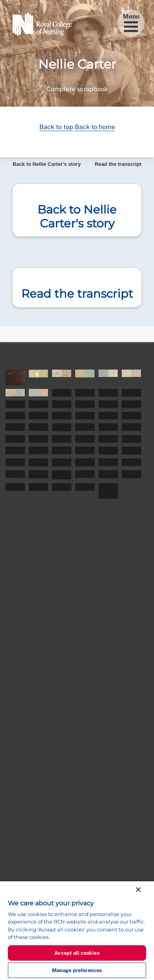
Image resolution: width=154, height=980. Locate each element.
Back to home (95, 127)
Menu (131, 22)
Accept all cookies (77, 953)
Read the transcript (118, 164)
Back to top (56, 127)
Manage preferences (77, 970)
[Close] (138, 890)
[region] (77, 931)
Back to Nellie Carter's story (47, 164)
